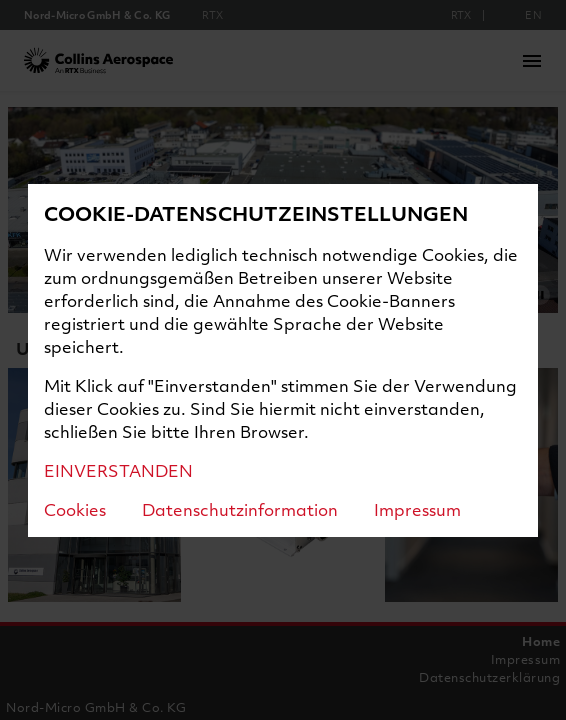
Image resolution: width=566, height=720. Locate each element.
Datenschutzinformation (240, 509)
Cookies (75, 509)
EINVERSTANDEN (118, 470)
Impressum (417, 509)
